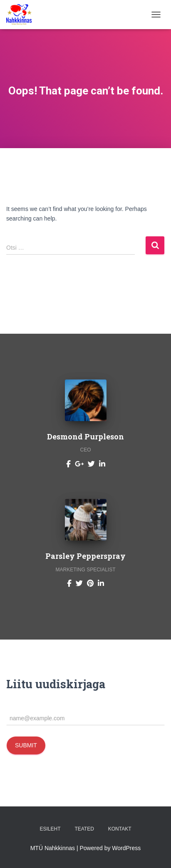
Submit (26, 745)
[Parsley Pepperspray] (69, 583)
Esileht (50, 829)
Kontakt (120, 829)
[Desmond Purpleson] (68, 464)
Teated (84, 829)
